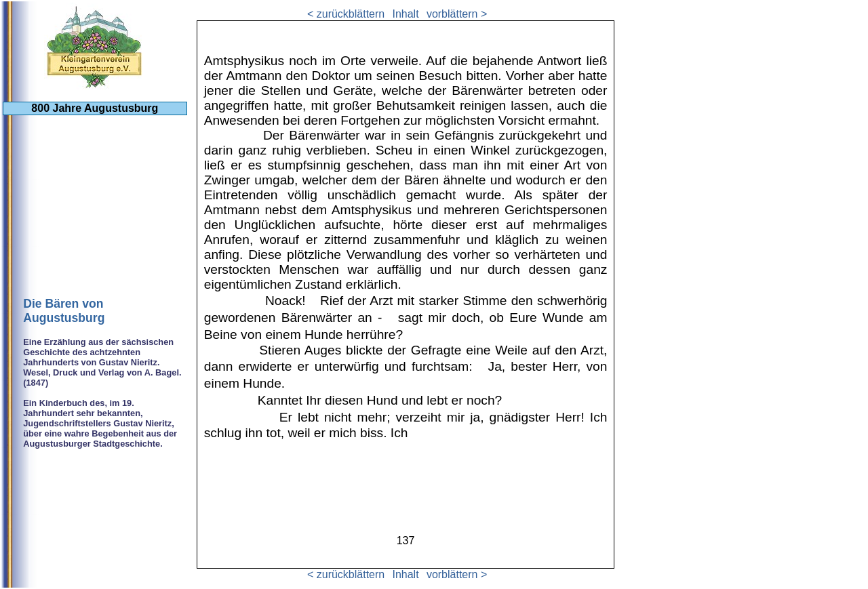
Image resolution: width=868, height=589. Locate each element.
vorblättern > (457, 14)
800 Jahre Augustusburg (95, 108)
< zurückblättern (346, 14)
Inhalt (405, 14)
